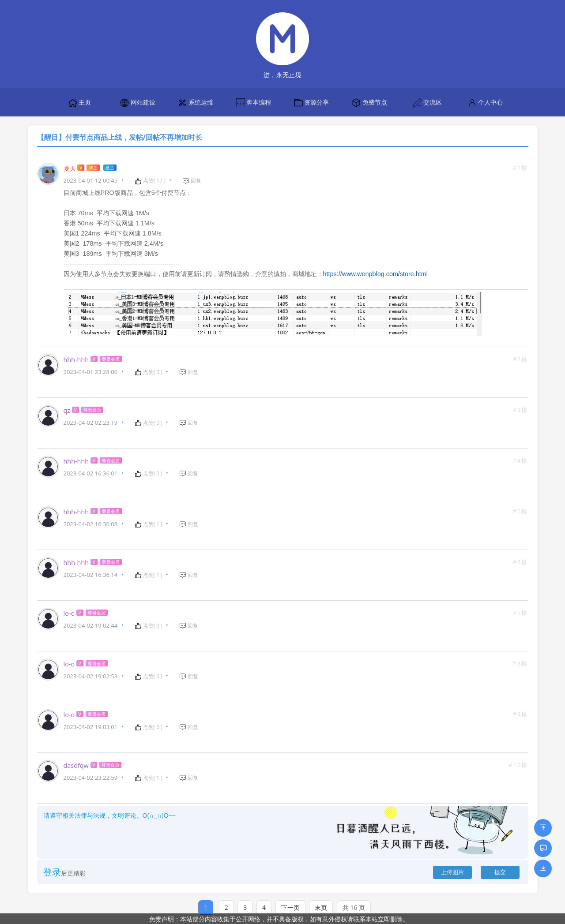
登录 (52, 863)
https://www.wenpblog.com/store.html (376, 270)
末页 (321, 899)
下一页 (290, 899)
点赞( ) (150, 181)
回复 (192, 181)
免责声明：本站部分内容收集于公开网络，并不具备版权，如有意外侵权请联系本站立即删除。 (279, 919)
